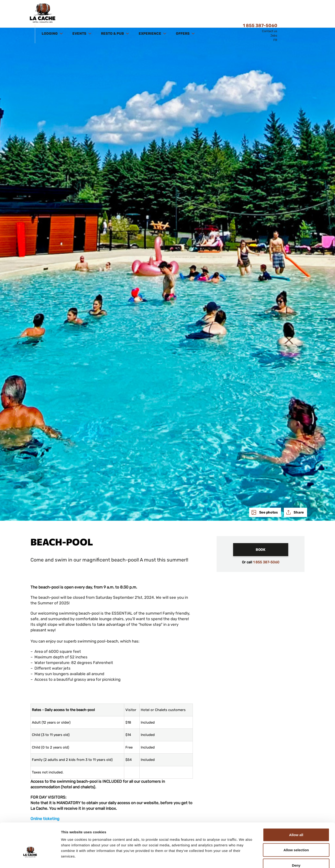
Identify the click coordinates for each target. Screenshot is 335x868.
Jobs (304, 15)
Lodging (80, 14)
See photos (268, 512)
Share (298, 512)
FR (305, 20)
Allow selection (296, 822)
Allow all (296, 807)
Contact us (299, 11)
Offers (213, 14)
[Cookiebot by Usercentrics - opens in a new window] (30, 859)
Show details (244, 859)
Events (109, 14)
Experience (180, 14)
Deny (296, 837)
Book (261, 550)
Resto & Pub (143, 14)
